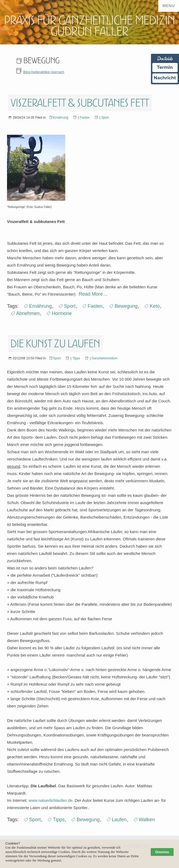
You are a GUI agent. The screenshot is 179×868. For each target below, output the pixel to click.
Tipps (76, 358)
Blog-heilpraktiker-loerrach (44, 72)
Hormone (62, 313)
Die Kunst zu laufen (55, 343)
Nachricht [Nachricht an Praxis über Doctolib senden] (165, 78)
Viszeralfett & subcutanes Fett (80, 103)
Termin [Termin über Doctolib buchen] (165, 67)
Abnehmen (28, 313)
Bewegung (126, 306)
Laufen (119, 820)
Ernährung (61, 118)
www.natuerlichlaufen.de (51, 800)
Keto (155, 306)
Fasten (85, 118)
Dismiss (162, 852)
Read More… (92, 294)
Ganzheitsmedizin (104, 358)
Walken (147, 820)
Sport (105, 118)
